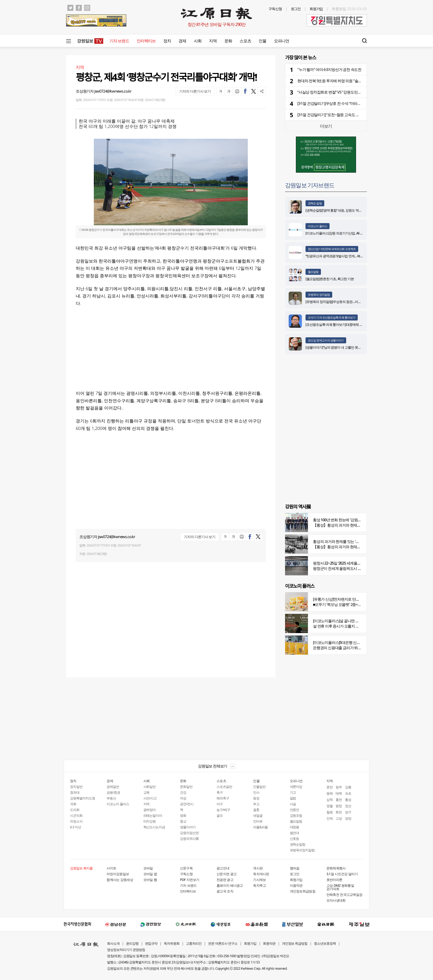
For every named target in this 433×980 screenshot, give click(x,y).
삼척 (330, 800)
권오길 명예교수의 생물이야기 (326, 340)
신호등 (295, 839)
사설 (293, 804)
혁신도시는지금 (154, 827)
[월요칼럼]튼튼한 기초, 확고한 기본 (330, 279)
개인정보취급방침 (303, 891)
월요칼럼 (313, 272)
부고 (256, 804)
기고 (293, 792)
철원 (330, 812)
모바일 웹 (150, 880)
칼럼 (293, 798)
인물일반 (259, 787)
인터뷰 (258, 821)
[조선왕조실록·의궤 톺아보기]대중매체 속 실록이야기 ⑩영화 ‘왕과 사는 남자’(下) (360, 324)
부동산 (111, 798)
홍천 (339, 800)
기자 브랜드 (119, 41)
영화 (183, 815)
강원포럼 (296, 815)
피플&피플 (260, 827)
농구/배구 (223, 810)
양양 (348, 818)
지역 (213, 41)
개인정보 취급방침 (295, 943)
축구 (220, 792)
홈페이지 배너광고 (230, 885)
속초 (348, 793)
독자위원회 (172, 943)
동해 (330, 793)
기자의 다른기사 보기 (195, 91)
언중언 (295, 810)
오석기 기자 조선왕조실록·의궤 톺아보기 (332, 317)
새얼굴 (258, 815)
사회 (198, 41)
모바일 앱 (150, 874)
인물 (262, 41)
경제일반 (113, 787)
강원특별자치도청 (83, 798)
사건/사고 (150, 798)
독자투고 (259, 885)
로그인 (296, 9)
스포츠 (245, 41)
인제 (330, 818)
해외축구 (223, 798)
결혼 (256, 810)
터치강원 (150, 821)
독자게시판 (261, 874)
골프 (220, 815)
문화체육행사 (336, 868)
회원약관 (269, 943)
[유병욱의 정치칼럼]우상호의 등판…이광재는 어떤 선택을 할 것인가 (352, 302)
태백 (339, 793)
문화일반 (186, 787)
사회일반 (150, 787)
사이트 (111, 868)
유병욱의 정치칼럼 (319, 295)
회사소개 (113, 943)
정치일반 (76, 787)
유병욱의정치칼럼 (302, 850)
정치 (167, 41)
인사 (256, 792)
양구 (348, 812)
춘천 (330, 787)
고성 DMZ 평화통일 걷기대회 (340, 887)
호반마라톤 (334, 880)
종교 (183, 821)
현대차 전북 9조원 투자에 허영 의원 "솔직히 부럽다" (338, 81)
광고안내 (223, 868)
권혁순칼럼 (298, 844)
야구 (220, 804)
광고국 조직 (225, 891)
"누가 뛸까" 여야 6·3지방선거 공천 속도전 (329, 69)
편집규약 (151, 943)
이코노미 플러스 (318, 226)
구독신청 (275, 9)
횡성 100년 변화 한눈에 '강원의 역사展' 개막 (347, 520)
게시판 (258, 868)
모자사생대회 (336, 900)
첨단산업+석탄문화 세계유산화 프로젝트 (332, 249)
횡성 (348, 800)
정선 (348, 806)
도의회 (75, 810)
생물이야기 (188, 827)
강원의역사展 (189, 839)
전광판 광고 (225, 880)
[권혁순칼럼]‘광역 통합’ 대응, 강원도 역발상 (335, 210)
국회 (73, 804)
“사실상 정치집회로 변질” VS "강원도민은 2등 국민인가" (340, 92)
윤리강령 (132, 943)
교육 (146, 792)
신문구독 (186, 868)
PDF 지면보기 (190, 880)
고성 (339, 818)
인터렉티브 (146, 41)
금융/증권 (113, 792)
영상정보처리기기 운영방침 (126, 950)
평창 (339, 806)
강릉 (348, 787)
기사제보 (259, 880)
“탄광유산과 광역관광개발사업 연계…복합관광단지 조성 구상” (348, 256)
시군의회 (76, 815)
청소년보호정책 (325, 943)
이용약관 (296, 885)
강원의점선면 (189, 833)
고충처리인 (194, 943)
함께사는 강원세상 (120, 880)
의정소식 (76, 821)
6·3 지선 (76, 827)
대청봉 (295, 827)
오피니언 (282, 41)
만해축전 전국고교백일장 (344, 895)
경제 (182, 41)
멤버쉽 (295, 868)
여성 (183, 798)
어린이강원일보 (118, 874)
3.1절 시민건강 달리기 (342, 874)
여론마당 (296, 787)
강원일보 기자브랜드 (310, 185)
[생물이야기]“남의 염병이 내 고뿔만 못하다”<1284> (340, 347)
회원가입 (316, 9)
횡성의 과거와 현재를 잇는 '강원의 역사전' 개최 (350, 541)
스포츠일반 (224, 787)
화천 (339, 812)
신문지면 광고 (226, 874)
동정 (256, 798)
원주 (339, 787)
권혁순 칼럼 (315, 203)
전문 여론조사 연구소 (223, 943)
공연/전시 (187, 804)
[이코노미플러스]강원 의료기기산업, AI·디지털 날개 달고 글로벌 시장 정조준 (358, 233)
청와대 (75, 792)
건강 (183, 792)
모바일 (148, 868)
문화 (228, 41)
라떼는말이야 (153, 815)
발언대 (295, 833)
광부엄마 (150, 810)
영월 (330, 806)
